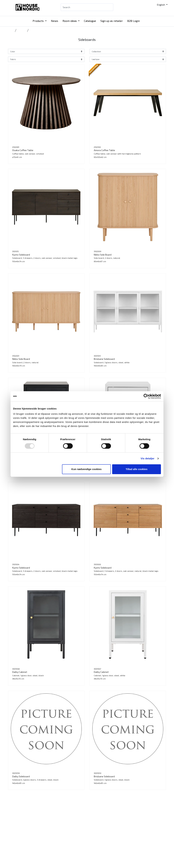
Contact (94, 826)
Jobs (92, 839)
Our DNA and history (100, 830)
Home (11, 30)
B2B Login (133, 21)
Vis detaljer (148, 458)
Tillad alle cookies (136, 469)
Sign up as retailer (112, 21)
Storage (21, 30)
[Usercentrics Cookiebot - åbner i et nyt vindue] (146, 396)
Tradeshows (69, 847)
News (55, 21)
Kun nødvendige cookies (86, 469)
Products (38, 21)
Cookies (94, 847)
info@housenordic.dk (47, 837)
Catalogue (90, 21)
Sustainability (97, 835)
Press (93, 843)
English (161, 5)
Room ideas (70, 21)
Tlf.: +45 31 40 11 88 (46, 829)
